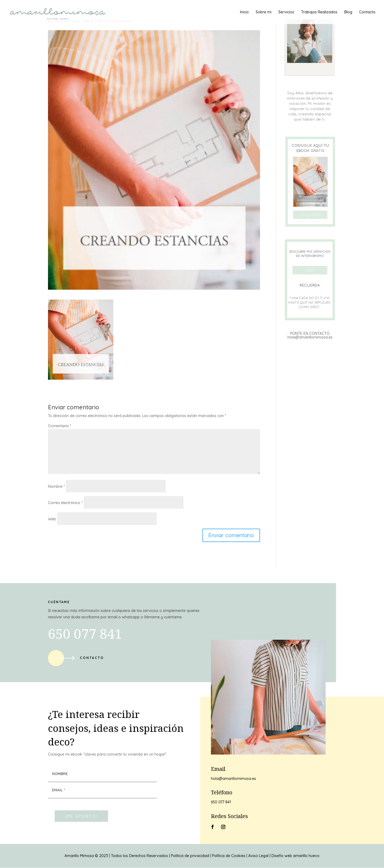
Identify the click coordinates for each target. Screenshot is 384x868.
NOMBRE (60, 774)
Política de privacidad (190, 856)
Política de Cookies (229, 856)
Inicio (244, 12)
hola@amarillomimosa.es (310, 337)
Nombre (56, 486)
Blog (348, 12)
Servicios (286, 12)
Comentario (60, 426)
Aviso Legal (258, 856)
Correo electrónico (65, 503)
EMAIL (59, 790)
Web (52, 519)
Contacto (367, 12)
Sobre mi (264, 12)
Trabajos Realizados (319, 12)
